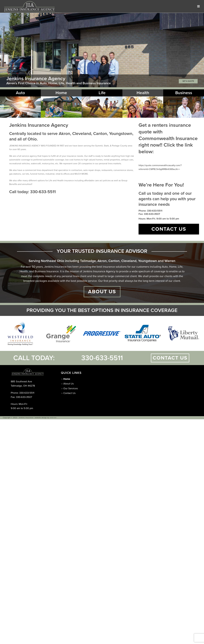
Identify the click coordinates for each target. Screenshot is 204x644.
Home (66, 379)
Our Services (70, 388)
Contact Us (69, 393)
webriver (53, 418)
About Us (68, 384)
